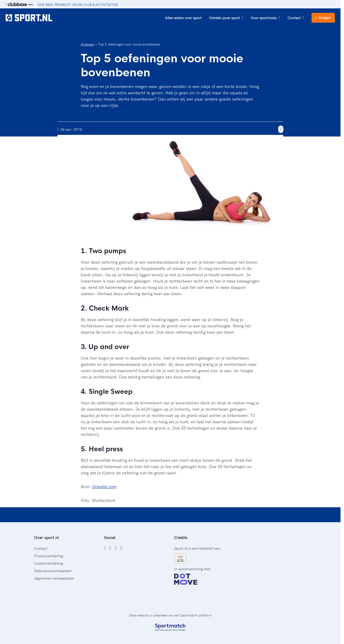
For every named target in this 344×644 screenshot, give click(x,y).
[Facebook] (105, 548)
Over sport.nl (46, 537)
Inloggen (323, 17)
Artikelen (88, 44)
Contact (296, 18)
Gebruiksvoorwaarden (53, 571)
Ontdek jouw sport (226, 18)
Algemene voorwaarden (54, 578)
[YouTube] (121, 548)
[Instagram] (110, 548)
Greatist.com (104, 487)
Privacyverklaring (49, 556)
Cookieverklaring (49, 563)
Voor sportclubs (265, 18)
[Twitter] (116, 548)
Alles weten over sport (183, 18)
